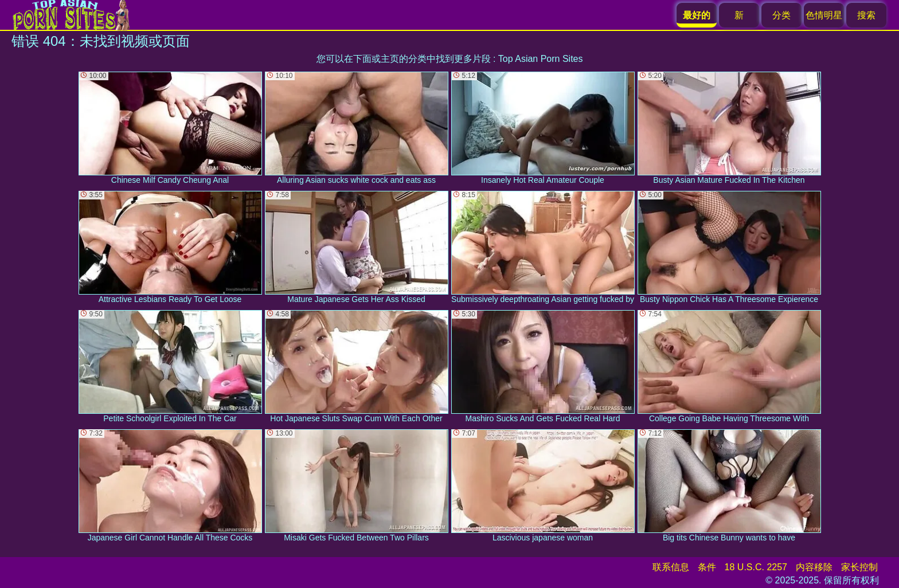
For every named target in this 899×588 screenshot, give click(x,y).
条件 (707, 567)
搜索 (866, 15)
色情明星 (824, 15)
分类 (781, 15)
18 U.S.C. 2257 (756, 567)
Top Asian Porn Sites (541, 59)
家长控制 (859, 567)
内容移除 (814, 567)
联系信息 (671, 567)
